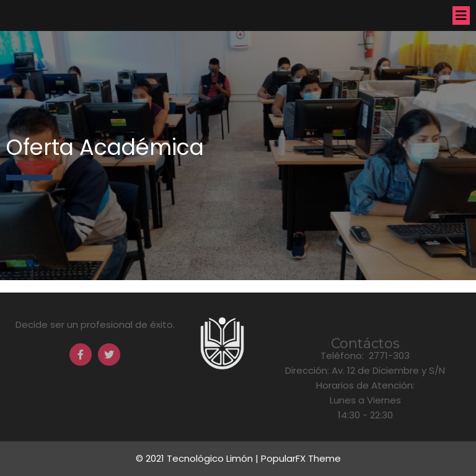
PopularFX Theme (301, 458)
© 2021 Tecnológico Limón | (198, 458)
